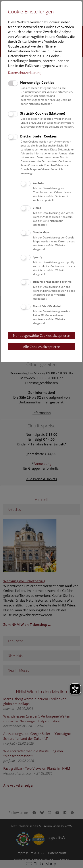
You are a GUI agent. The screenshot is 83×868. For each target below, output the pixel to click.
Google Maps (41, 232)
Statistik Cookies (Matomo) (43, 113)
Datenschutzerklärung (25, 73)
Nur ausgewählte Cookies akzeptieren (42, 335)
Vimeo (37, 208)
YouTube (39, 183)
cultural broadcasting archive (52, 282)
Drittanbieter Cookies (38, 136)
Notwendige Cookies (37, 82)
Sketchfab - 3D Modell (47, 306)
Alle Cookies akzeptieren (42, 347)
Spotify (38, 257)
